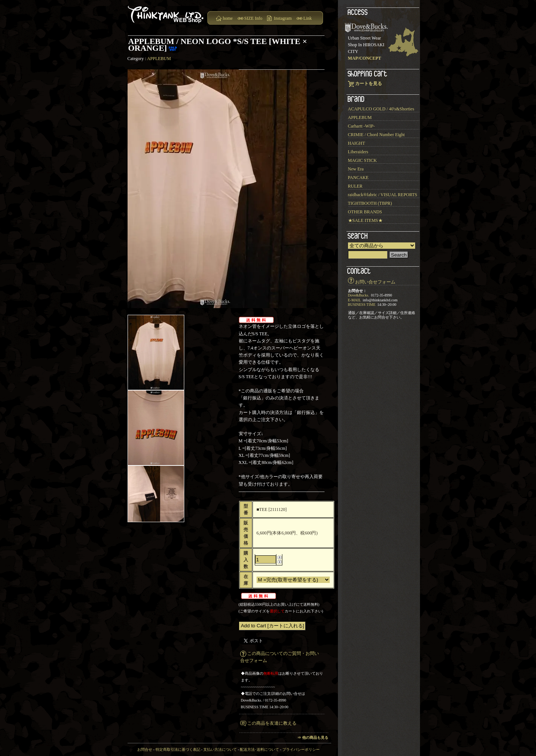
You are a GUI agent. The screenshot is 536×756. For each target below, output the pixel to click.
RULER (355, 186)
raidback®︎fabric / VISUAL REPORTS (383, 195)
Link (308, 18)
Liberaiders (358, 152)
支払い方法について (220, 749)
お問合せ (145, 749)
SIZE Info (253, 18)
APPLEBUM (159, 59)
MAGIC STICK (363, 160)
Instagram (283, 18)
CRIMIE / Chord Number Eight (377, 135)
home (228, 18)
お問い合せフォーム (375, 282)
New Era (356, 169)
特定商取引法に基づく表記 (178, 749)
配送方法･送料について (259, 749)
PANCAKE (358, 178)
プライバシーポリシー (301, 749)
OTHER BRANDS (365, 212)
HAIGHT (357, 143)
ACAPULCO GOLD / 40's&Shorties (381, 109)
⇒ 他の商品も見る (313, 738)
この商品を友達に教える (272, 723)
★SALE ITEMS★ (365, 220)
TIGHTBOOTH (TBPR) (370, 203)
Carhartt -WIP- (361, 126)
